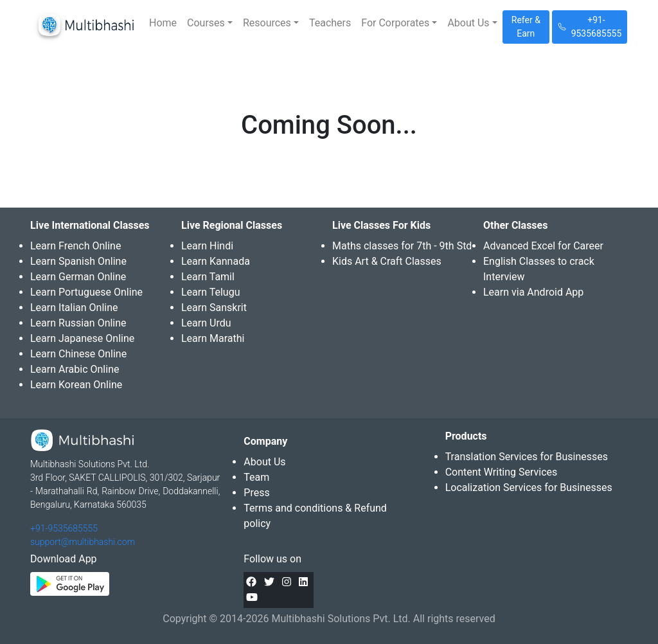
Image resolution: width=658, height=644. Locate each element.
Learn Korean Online (76, 385)
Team (256, 477)
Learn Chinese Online (78, 354)
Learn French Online (76, 246)
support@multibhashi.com (83, 542)
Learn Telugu (211, 292)
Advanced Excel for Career (543, 246)
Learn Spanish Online (78, 261)
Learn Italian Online (74, 308)
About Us (264, 462)
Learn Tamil (208, 277)
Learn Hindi (207, 246)
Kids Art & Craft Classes (387, 261)
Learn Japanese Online (82, 338)
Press (256, 493)
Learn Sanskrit (214, 308)
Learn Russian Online (78, 323)
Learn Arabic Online (75, 369)
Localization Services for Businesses (529, 487)
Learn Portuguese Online (86, 292)
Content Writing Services (502, 472)
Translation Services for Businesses (527, 457)
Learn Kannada (216, 261)
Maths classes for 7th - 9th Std (402, 246)
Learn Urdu (206, 323)
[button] (210, 23)
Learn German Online (78, 277)
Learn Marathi (213, 338)
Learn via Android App (533, 292)
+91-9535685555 (64, 528)
